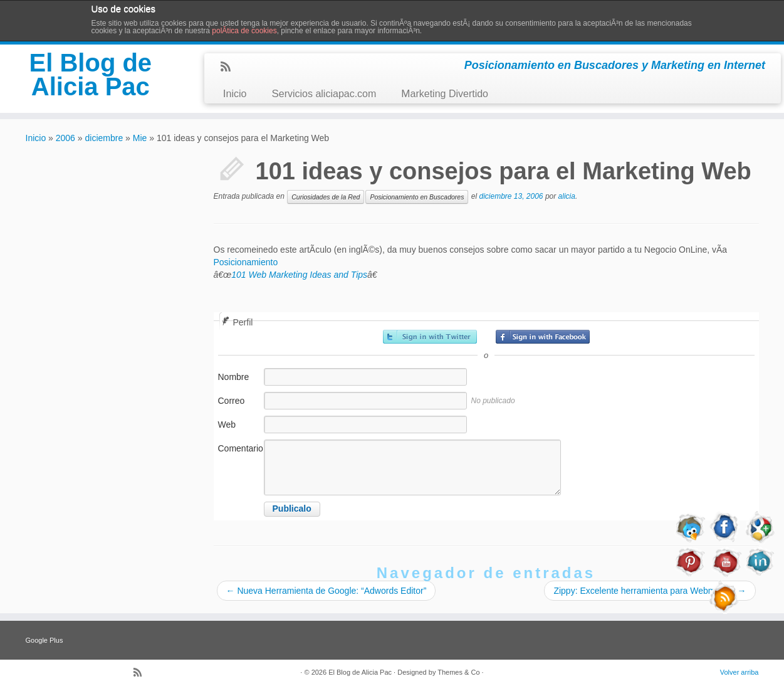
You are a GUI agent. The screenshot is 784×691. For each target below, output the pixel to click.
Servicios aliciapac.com (324, 94)
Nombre (234, 377)
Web (227, 425)
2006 (65, 138)
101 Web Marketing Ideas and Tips (299, 275)
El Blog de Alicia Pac (91, 75)
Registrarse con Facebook (543, 337)
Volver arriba (740, 672)
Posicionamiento (246, 262)
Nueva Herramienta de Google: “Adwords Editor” (327, 591)
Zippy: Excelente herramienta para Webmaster (650, 591)
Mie (140, 138)
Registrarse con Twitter (430, 337)
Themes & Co (458, 672)
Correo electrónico (239, 407)
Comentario (240, 448)
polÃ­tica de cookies (244, 31)
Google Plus (44, 640)
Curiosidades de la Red (326, 197)
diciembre (104, 138)
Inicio (235, 94)
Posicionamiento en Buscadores (417, 197)
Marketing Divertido (445, 94)
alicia (567, 196)
